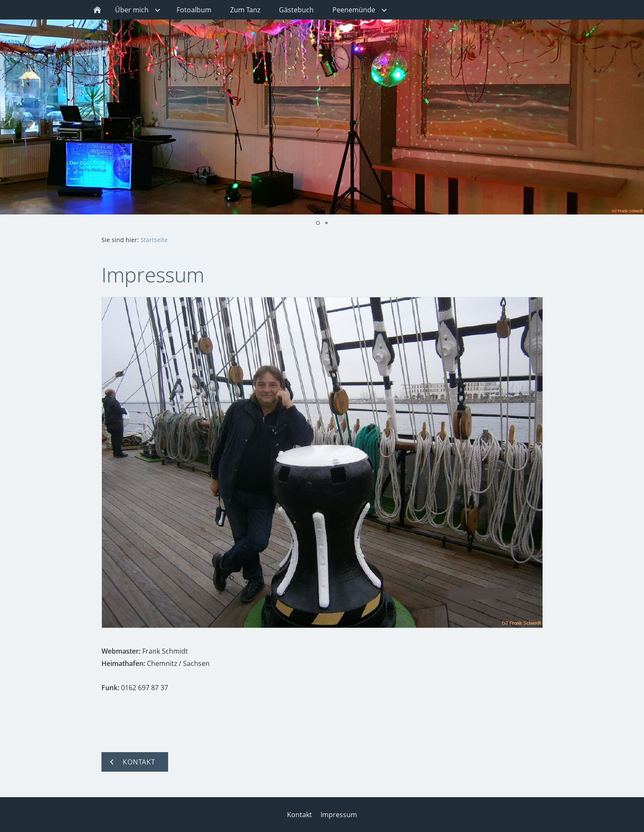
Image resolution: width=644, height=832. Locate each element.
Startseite (154, 240)
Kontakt (300, 815)
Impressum (339, 815)
